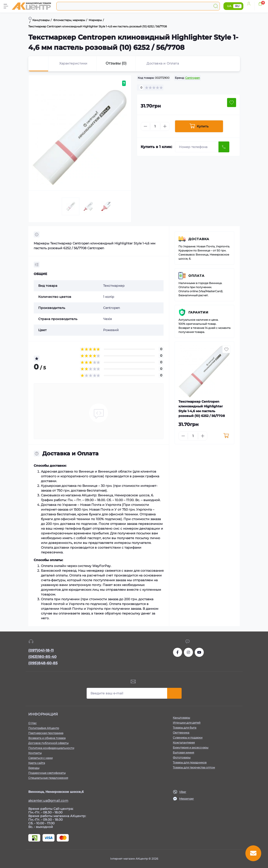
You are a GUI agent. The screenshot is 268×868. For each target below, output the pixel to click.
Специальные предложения (48, 778)
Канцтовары (181, 718)
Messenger (186, 799)
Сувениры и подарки (188, 738)
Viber (183, 792)
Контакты (35, 753)
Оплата (196, 276)
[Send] (224, 147)
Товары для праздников (190, 762)
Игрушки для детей (187, 723)
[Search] (216, 6)
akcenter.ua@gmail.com (48, 801)
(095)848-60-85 (43, 663)
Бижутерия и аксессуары (191, 747)
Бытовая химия (183, 752)
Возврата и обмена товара (47, 738)
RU (237, 6)
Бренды (34, 768)
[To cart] (226, 436)
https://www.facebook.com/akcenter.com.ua (178, 652)
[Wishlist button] (232, 103)
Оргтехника (181, 733)
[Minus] (145, 126)
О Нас (32, 723)
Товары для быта (185, 728)
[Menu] (6, 6)
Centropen (193, 78)
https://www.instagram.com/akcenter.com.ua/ (188, 652)
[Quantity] (155, 126)
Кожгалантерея (184, 742)
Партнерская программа (46, 733)
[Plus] (165, 126)
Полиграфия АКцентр (44, 728)
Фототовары (182, 757)
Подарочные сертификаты (47, 773)
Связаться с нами (40, 758)
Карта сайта (37, 763)
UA (229, 6)
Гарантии (198, 312)
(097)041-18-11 (41, 650)
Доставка (199, 239)
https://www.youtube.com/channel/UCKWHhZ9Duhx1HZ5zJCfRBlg (199, 652)
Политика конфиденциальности (51, 748)
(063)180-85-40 (42, 657)
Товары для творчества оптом (194, 767)
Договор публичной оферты (48, 743)
